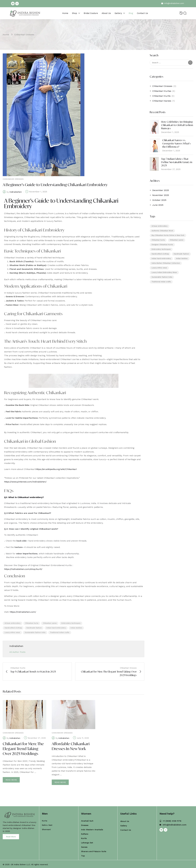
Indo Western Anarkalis (92, 829)
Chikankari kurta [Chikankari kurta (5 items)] (158, 240)
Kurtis (84, 837)
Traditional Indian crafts (60, 632)
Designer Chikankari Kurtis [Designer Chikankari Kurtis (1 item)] (162, 245)
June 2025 (158, 205)
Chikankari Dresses (24, 35)
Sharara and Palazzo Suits (94, 851)
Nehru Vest (47, 824)
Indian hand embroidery (56, 628)
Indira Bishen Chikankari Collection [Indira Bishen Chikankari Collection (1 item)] (166, 263)
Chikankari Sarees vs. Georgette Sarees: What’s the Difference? (176, 143)
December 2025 (161, 190)
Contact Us (126, 829)
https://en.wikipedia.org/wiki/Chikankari (56, 469)
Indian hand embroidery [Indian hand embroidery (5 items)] (161, 258)
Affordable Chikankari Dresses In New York (71, 746)
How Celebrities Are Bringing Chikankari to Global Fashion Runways (177, 125)
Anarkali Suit (87, 820)
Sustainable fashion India (35, 632)
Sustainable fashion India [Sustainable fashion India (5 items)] (162, 277)
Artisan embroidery (13, 623)
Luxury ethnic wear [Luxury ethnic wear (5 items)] (159, 268)
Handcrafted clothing (13, 628)
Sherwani (46, 829)
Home (6, 35)
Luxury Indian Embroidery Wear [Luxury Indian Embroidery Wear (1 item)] (164, 272)
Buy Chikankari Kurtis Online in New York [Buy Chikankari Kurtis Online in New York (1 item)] (168, 235)
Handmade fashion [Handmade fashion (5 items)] (181, 254)
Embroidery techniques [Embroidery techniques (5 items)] (161, 249)
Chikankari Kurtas (162, 91)
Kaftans (85, 833)
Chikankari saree (50, 623)
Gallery (124, 825)
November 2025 (161, 195)
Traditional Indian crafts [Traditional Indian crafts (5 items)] (161, 282)
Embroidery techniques (71, 623)
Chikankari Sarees (162, 101)
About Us (125, 820)
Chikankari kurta (32, 623)
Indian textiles (76, 628)
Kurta (45, 820)
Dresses (85, 824)
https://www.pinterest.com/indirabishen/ (25, 482)
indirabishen (16, 192)
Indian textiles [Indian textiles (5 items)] (182, 258)
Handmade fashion (34, 628)
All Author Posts (17, 652)
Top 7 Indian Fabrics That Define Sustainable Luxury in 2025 (177, 162)
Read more (11, 780)
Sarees (84, 846)
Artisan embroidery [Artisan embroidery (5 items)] (160, 226)
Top (83, 855)
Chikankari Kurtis (161, 96)
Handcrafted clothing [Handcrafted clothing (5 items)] (160, 254)
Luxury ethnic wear (12, 632)
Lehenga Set (87, 842)
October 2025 (159, 200)
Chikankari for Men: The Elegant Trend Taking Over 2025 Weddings (23, 749)
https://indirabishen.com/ (23, 612)
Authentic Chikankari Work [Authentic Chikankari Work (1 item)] (162, 231)
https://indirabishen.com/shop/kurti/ (23, 569)
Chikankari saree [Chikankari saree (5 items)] (177, 240)
